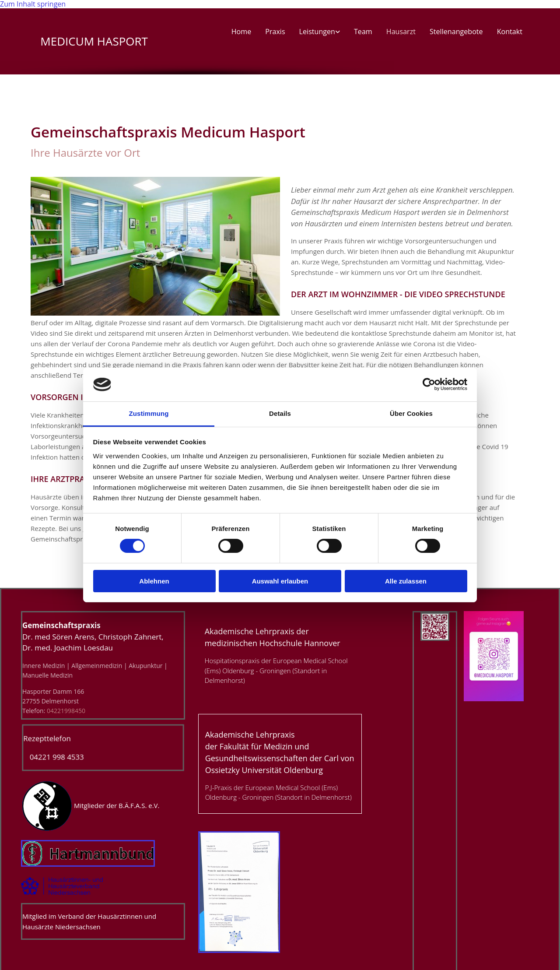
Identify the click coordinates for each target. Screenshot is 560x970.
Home (243, 32)
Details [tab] (280, 413)
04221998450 (66, 711)
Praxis (276, 32)
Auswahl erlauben (280, 581)
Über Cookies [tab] (411, 413)
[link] (320, 34)
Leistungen (318, 32)
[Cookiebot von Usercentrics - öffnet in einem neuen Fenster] (429, 384)
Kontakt (510, 32)
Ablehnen (154, 581)
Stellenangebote (457, 32)
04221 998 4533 (53, 757)
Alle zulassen (406, 581)
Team (364, 32)
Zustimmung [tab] (149, 413)
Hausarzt (401, 32)
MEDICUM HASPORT (89, 41)
